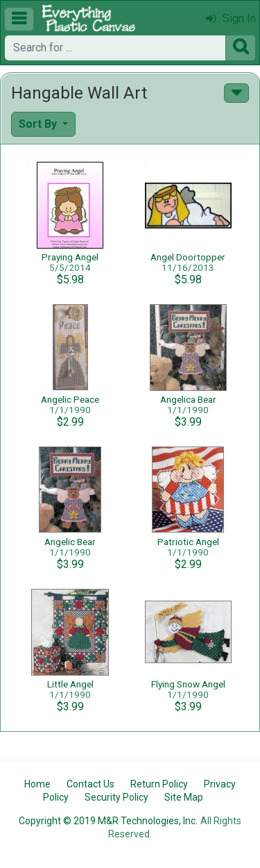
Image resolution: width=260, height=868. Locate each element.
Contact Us (90, 784)
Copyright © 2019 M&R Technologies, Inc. (108, 821)
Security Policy (116, 797)
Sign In (231, 18)
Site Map (184, 797)
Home (37, 784)
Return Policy (159, 784)
